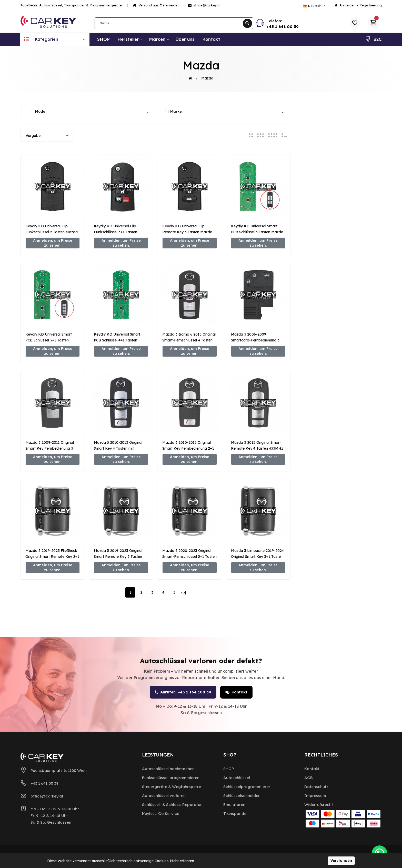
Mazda (207, 78)
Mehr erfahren (182, 861)
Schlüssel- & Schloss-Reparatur (172, 805)
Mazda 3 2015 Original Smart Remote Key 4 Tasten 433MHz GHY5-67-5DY (257, 448)
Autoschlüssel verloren (164, 796)
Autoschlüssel (237, 778)
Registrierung (371, 5)
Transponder (236, 814)
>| (185, 592)
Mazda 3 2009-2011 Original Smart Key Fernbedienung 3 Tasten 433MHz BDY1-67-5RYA (52, 448)
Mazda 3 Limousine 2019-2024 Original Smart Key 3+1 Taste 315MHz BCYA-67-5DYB (257, 557)
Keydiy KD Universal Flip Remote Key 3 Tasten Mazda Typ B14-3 (187, 232)
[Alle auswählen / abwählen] (32, 112)
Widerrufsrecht (319, 805)
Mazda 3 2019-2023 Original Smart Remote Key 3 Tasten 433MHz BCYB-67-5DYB (118, 557)
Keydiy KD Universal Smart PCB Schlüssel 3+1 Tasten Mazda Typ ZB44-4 (49, 340)
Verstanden (341, 861)
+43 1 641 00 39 (283, 27)
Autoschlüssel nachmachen (168, 769)
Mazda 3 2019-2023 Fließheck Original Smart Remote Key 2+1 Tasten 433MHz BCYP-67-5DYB (52, 557)
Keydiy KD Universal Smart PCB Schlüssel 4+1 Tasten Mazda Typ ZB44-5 (117, 340)
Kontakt (236, 692)
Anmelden (348, 5)
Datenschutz (316, 787)
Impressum (315, 796)
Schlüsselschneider (242, 796)
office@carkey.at (204, 5)
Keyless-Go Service (161, 814)
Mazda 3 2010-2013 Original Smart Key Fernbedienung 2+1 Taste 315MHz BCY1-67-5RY (188, 448)
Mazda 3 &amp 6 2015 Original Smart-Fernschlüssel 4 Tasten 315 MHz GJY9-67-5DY (189, 340)
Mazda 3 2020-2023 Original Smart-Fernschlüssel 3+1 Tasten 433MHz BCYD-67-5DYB (189, 557)
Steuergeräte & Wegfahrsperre (172, 787)
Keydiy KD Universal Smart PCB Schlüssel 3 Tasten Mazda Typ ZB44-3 (257, 232)
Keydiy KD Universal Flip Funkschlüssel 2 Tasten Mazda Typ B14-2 (52, 232)
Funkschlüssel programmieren (171, 778)
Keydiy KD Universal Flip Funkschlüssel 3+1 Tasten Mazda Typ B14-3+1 (115, 232)
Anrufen (183, 692)
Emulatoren (234, 805)
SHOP (229, 769)
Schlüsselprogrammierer (247, 787)
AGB (309, 778)
